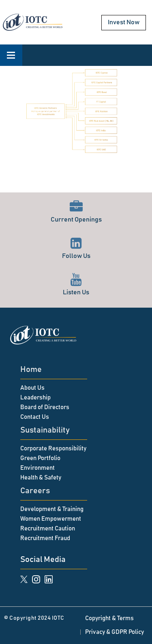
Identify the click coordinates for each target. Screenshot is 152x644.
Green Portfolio (40, 458)
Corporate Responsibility (53, 449)
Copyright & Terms (109, 618)
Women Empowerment (51, 519)
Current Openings (76, 212)
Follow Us (76, 248)
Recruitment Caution (48, 529)
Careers (35, 491)
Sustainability (45, 430)
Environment (37, 468)
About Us (32, 388)
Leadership (35, 398)
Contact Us (35, 417)
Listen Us (76, 284)
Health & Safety (41, 478)
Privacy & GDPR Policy (115, 632)
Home (31, 370)
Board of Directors (45, 407)
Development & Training (52, 509)
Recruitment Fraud (45, 538)
